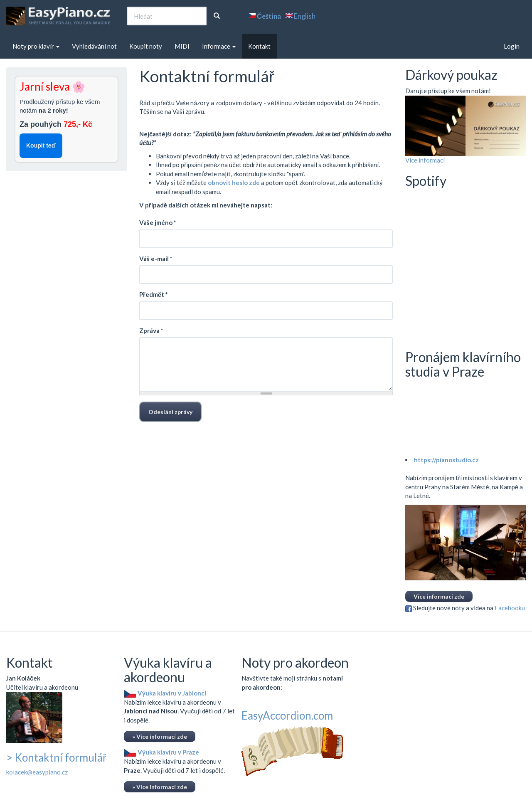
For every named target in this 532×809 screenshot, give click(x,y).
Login (512, 46)
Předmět (154, 294)
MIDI (182, 46)
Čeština (269, 16)
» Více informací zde (160, 736)
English (305, 16)
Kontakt (259, 46)
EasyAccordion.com (287, 715)
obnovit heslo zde (234, 183)
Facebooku (510, 608)
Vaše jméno (158, 222)
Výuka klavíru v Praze (161, 752)
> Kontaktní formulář (56, 757)
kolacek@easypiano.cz (37, 772)
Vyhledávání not (94, 46)
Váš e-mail (156, 259)
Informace (219, 46)
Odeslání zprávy (170, 412)
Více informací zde (439, 596)
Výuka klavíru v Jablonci (165, 693)
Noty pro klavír (36, 46)
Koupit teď (41, 146)
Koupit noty (146, 46)
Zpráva (151, 331)
